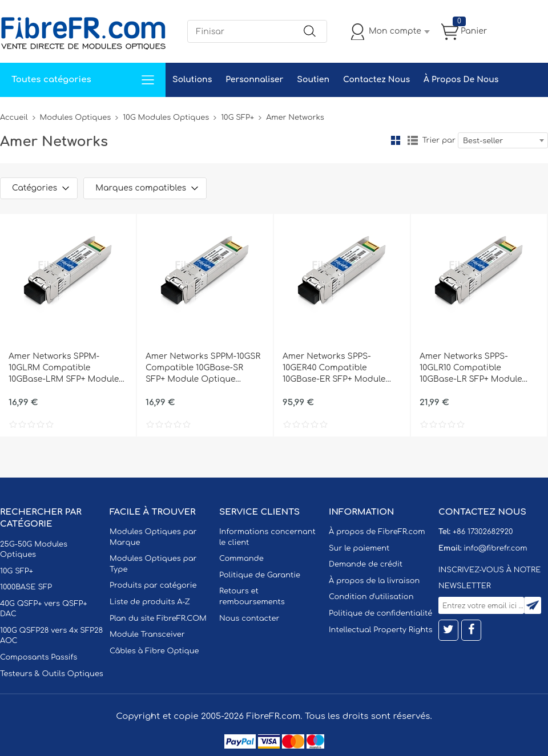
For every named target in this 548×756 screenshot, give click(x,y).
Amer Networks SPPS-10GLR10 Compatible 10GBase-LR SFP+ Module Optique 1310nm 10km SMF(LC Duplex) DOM (471, 369)
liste (413, 140)
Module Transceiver (147, 634)
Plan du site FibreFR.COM (158, 618)
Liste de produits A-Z (150, 602)
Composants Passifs (39, 657)
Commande (241, 559)
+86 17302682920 (483, 532)
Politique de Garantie (260, 575)
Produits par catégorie (153, 585)
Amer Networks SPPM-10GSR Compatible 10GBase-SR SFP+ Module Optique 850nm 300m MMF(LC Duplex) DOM (203, 369)
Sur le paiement (359, 548)
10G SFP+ (237, 118)
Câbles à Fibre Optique (154, 651)
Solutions (192, 80)
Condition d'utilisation (371, 597)
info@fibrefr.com (495, 548)
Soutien (313, 80)
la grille (396, 140)
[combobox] (503, 140)
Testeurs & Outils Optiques (52, 674)
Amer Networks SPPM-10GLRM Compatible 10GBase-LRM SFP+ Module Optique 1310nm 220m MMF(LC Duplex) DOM (64, 369)
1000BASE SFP (26, 587)
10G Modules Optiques (166, 118)
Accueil (14, 118)
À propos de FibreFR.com (377, 532)
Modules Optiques (76, 118)
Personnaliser (254, 80)
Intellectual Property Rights (380, 630)
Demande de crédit (366, 564)
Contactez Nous (376, 80)
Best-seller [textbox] (483, 141)
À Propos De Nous (461, 80)
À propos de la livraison (374, 581)
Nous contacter (249, 618)
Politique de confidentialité (380, 613)
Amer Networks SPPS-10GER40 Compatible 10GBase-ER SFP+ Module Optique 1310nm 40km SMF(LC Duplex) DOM (334, 369)
